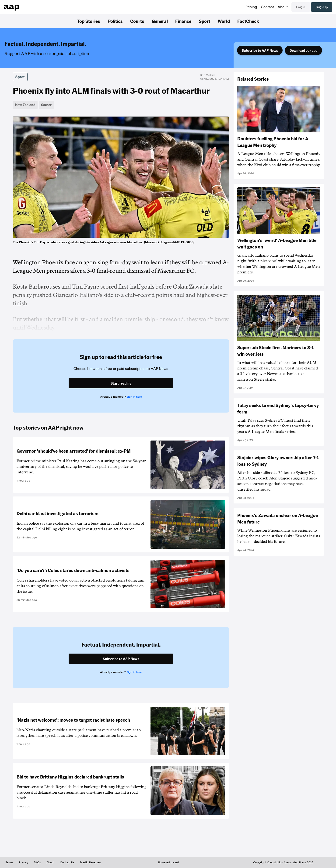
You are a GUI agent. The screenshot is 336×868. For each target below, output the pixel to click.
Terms (9, 862)
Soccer (46, 105)
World (224, 21)
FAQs (37, 862)
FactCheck (248, 21)
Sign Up (322, 7)
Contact (267, 7)
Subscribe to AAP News (260, 50)
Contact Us (67, 862)
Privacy (24, 862)
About (283, 7)
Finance (183, 21)
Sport (205, 21)
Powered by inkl (169, 862)
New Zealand (25, 105)
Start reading (121, 383)
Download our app (303, 50)
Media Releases (91, 862)
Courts (137, 21)
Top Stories (89, 21)
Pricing (251, 7)
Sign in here (134, 397)
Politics (115, 21)
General (160, 21)
